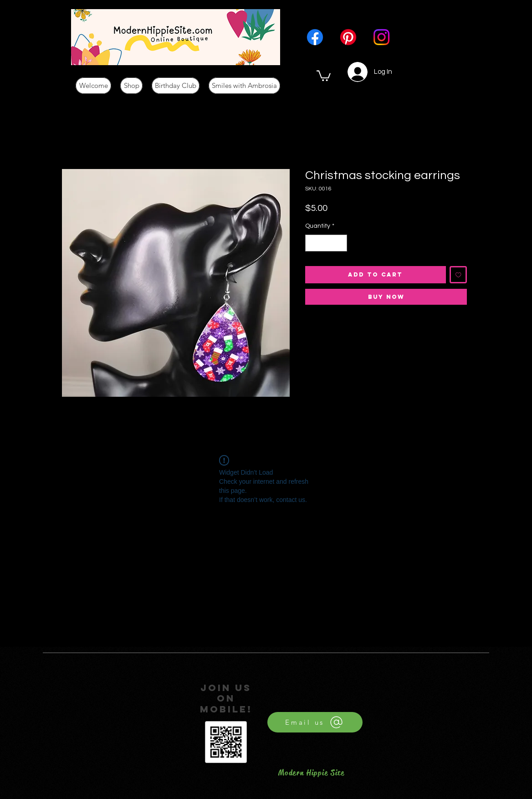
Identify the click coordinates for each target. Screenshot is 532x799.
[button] (324, 75)
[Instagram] (381, 37)
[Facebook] (315, 37)
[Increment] (340, 243)
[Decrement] (312, 243)
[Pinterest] (348, 37)
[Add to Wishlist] (458, 275)
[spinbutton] (326, 243)
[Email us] (315, 722)
